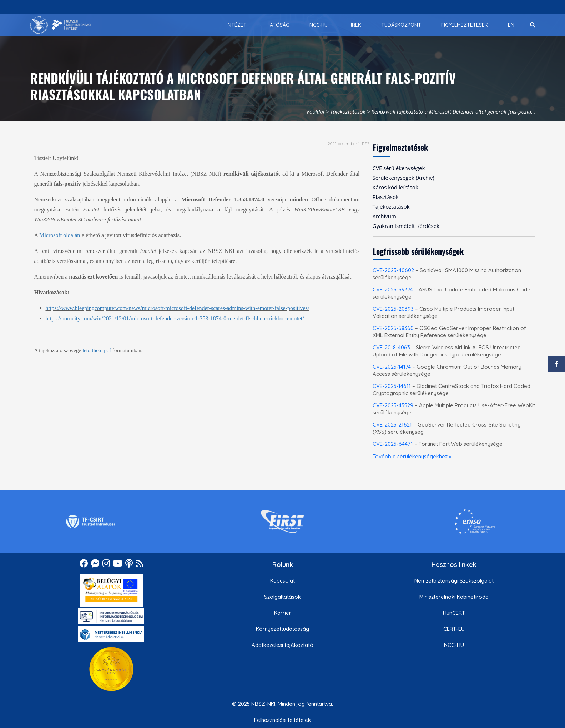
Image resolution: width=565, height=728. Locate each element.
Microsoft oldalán (60, 235)
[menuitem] (237, 25)
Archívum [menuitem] (384, 216)
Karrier (283, 613)
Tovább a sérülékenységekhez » (412, 456)
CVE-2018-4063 (391, 347)
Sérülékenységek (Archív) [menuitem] (403, 178)
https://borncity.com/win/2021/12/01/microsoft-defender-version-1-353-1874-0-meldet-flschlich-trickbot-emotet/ (175, 318)
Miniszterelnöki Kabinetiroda (454, 597)
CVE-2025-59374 (393, 290)
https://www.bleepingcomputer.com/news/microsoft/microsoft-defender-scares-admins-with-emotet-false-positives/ (178, 308)
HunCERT (454, 613)
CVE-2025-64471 (393, 444)
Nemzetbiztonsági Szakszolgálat (454, 581)
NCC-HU (454, 645)
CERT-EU (454, 629)
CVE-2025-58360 (393, 328)
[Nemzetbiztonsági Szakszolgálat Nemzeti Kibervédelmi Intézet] (60, 25)
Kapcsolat (282, 581)
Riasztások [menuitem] (386, 197)
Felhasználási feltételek (282, 720)
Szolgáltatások (282, 597)
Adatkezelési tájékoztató (282, 645)
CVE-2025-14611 (392, 386)
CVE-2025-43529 (393, 405)
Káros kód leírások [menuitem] (395, 187)
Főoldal (316, 111)
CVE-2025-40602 (393, 270)
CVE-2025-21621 (392, 425)
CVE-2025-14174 (392, 367)
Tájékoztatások (348, 111)
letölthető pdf (97, 350)
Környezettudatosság (282, 629)
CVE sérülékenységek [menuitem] (399, 168)
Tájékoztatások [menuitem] (391, 206)
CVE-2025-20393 (393, 309)
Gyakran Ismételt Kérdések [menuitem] (406, 226)
